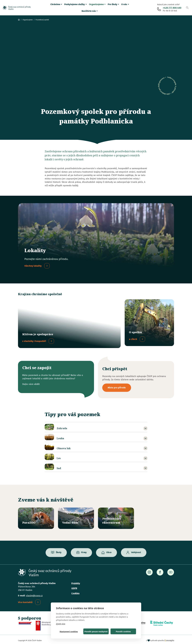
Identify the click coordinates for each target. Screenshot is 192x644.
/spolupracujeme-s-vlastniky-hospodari (69, 323)
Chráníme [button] (55, 4)
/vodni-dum (76, 516)
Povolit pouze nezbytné (96, 631)
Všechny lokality (33, 266)
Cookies (75, 591)
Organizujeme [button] (96, 4)
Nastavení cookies (69, 631)
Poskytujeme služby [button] (75, 4)
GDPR (74, 586)
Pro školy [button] (112, 4)
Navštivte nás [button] (89, 11)
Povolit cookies (123, 631)
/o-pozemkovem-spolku (149, 323)
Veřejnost (136, 550)
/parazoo (36, 516)
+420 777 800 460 (172, 8)
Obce (109, 550)
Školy (59, 550)
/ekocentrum (116, 516)
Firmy (84, 550)
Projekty (76, 581)
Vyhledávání (187, 8)
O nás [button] (124, 4)
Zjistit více (61, 624)
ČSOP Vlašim (19, 20)
